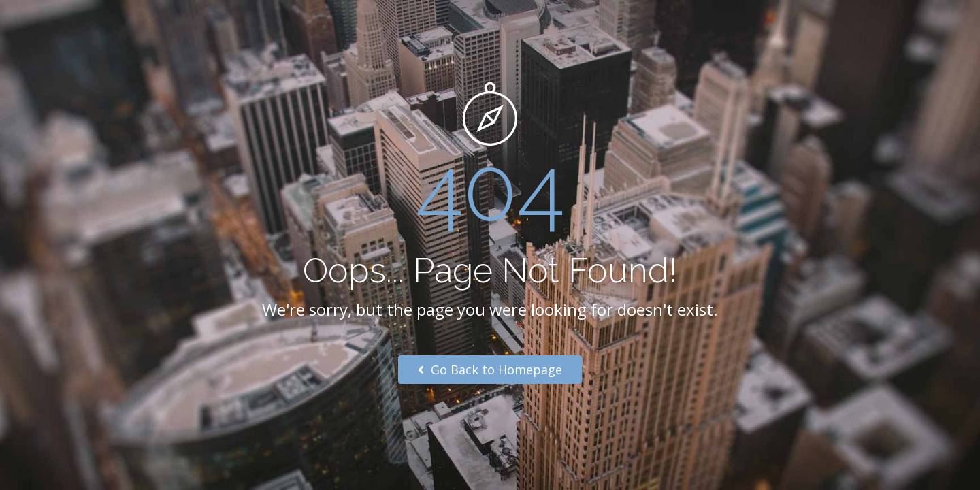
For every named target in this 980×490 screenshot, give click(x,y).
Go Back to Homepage (490, 370)
